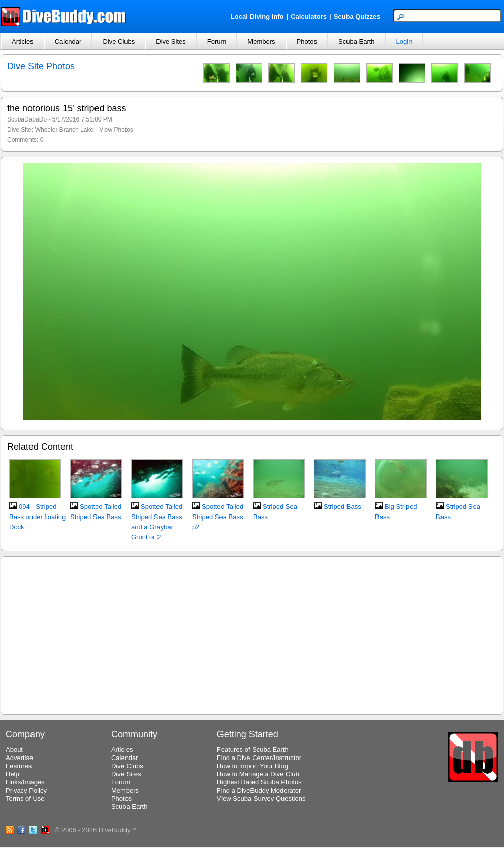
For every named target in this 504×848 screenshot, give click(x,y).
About (14, 750)
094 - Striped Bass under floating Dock (37, 517)
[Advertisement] (252, 634)
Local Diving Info (257, 17)
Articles (23, 41)
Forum (217, 41)
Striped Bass (342, 507)
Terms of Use (25, 798)
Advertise (19, 758)
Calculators (309, 17)
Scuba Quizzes (357, 17)
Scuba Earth (357, 41)
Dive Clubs (119, 41)
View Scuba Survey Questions (261, 798)
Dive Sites (171, 41)
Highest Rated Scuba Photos (259, 782)
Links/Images (25, 782)
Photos (307, 41)
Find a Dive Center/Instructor (259, 758)
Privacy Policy (26, 790)
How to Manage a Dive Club (258, 774)
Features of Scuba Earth (253, 750)
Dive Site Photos (41, 66)
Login (404, 41)
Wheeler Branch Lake (64, 130)
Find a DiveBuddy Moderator (259, 790)
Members (261, 41)
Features (19, 766)
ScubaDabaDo (27, 119)
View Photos (116, 130)
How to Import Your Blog (253, 766)
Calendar (68, 41)
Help (12, 774)
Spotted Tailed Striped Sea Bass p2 (218, 517)
